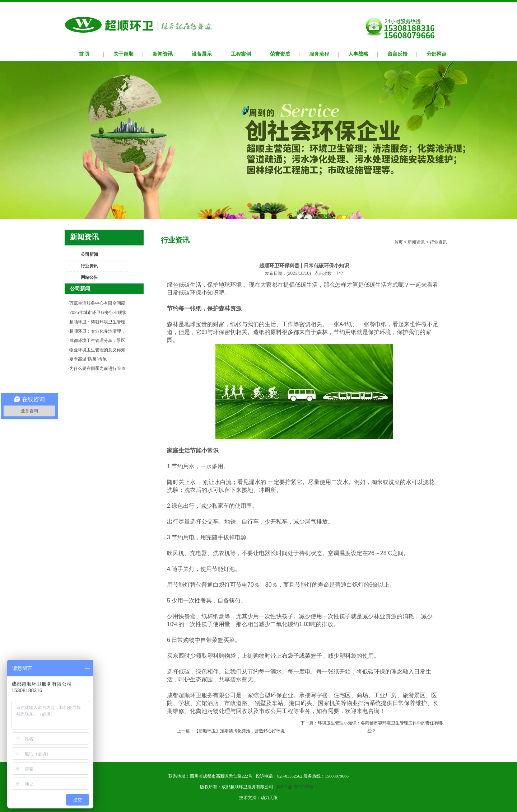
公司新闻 (89, 254)
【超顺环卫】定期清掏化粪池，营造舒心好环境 (239, 731)
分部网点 (437, 54)
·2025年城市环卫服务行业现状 (97, 313)
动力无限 (269, 798)
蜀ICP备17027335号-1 (297, 787)
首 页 (84, 54)
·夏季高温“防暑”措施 (87, 359)
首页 (399, 242)
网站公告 (89, 277)
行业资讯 (89, 266)
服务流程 (319, 54)
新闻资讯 (163, 54)
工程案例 (241, 54)
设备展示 (202, 54)
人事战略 (358, 54)
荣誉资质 (280, 54)
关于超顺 (124, 54)
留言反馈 (397, 54)
